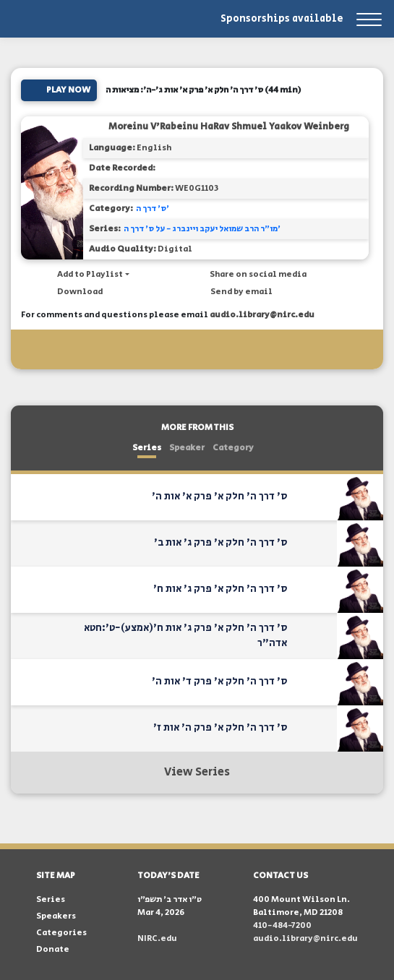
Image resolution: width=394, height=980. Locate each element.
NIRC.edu (157, 938)
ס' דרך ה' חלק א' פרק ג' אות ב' (220, 543)
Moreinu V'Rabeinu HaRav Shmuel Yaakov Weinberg (229, 127)
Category (233, 448)
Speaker (187, 448)
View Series (197, 772)
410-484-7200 (282, 925)
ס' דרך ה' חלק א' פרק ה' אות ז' (220, 728)
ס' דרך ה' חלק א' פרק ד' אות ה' (219, 682)
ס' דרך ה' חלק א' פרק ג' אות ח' (220, 589)
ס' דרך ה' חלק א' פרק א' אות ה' (219, 497)
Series (147, 448)
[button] (86, 275)
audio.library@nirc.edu (262, 315)
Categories (61, 933)
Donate (53, 949)
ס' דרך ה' (153, 209)
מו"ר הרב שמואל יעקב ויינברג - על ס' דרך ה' (202, 229)
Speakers (56, 916)
